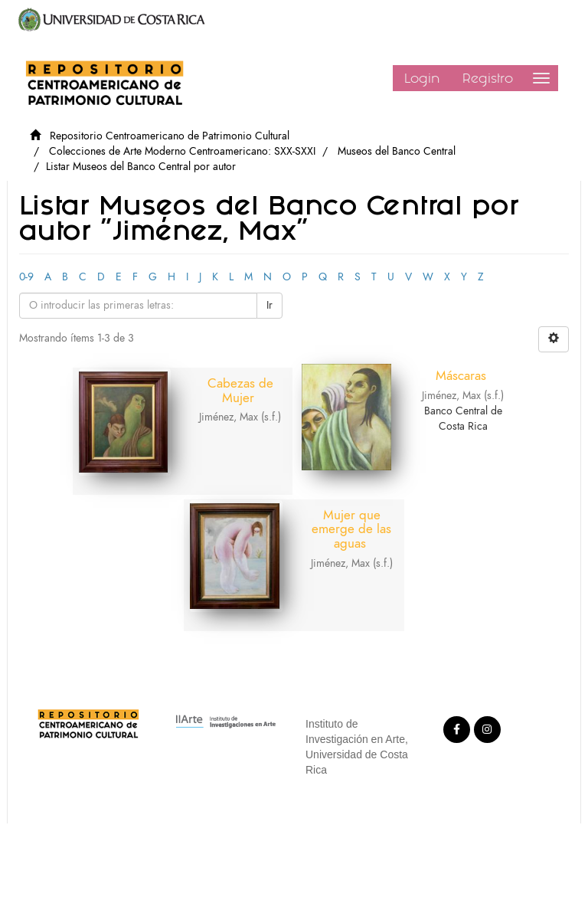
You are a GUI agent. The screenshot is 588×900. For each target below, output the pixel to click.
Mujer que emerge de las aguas (351, 529)
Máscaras (461, 375)
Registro (488, 78)
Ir (269, 305)
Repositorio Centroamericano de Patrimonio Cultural (170, 136)
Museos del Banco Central (397, 151)
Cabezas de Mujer (240, 390)
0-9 (26, 277)
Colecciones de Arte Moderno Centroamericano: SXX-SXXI (182, 151)
